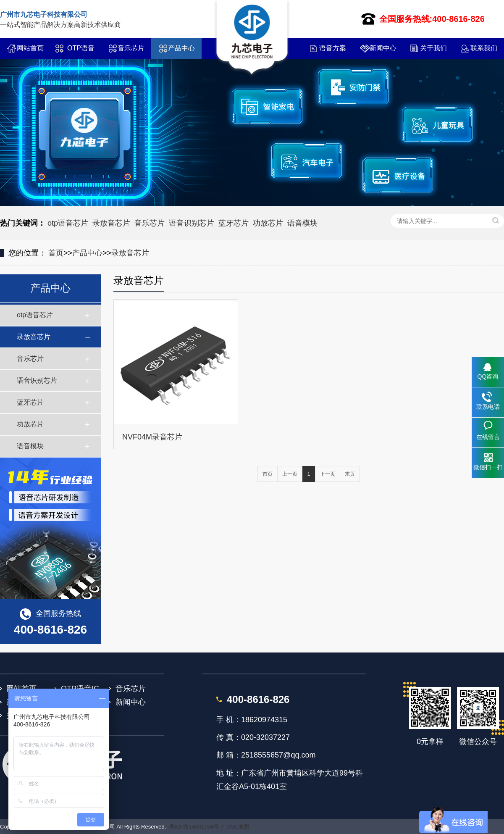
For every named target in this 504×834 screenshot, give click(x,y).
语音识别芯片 (192, 223)
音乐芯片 (131, 48)
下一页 (328, 474)
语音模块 (302, 223)
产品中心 (181, 48)
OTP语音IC (81, 52)
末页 (350, 474)
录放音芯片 (111, 223)
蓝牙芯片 (234, 223)
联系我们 (484, 48)
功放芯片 (268, 223)
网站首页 (30, 48)
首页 (56, 253)
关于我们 (433, 48)
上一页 (290, 474)
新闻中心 (383, 48)
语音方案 (333, 48)
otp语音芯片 (68, 223)
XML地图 (238, 827)
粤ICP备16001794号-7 (197, 827)
